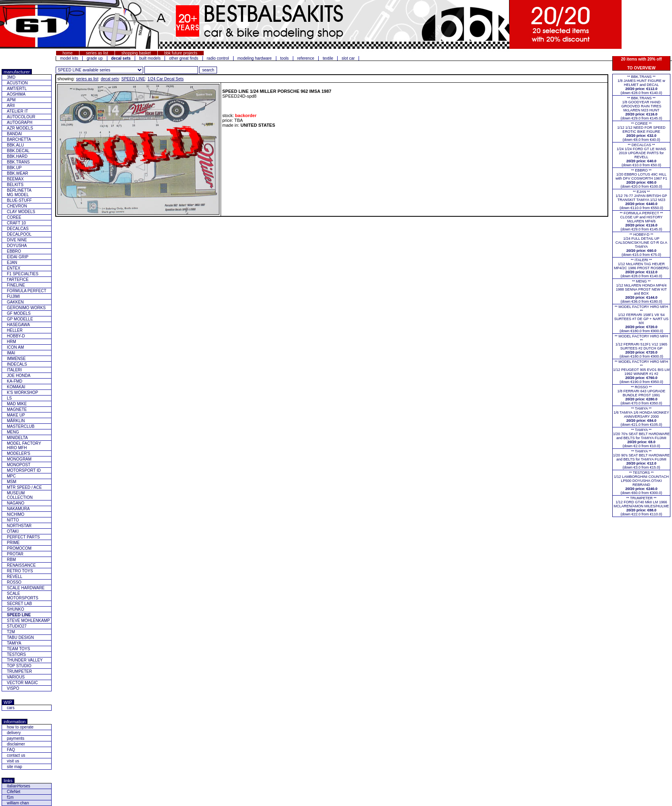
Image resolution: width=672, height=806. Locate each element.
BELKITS (15, 185)
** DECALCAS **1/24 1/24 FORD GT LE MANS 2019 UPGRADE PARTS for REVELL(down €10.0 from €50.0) (641, 155)
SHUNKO (16, 609)
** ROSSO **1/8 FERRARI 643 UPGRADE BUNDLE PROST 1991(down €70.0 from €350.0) (641, 395)
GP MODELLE (20, 319)
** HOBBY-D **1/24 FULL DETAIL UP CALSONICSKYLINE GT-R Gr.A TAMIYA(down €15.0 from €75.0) (642, 245)
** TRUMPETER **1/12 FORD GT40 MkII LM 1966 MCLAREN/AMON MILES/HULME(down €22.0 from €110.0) (641, 506)
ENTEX (14, 268)
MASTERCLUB (21, 426)
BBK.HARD (17, 156)
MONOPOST (19, 465)
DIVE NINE (17, 240)
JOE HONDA (19, 376)
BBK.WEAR (18, 173)
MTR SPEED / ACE (24, 487)
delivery (14, 733)
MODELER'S (19, 453)
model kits (69, 58)
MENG (13, 432)
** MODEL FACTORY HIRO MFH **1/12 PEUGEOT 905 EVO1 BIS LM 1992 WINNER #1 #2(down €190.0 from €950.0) (641, 372)
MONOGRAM (19, 459)
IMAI (11, 353)
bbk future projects (181, 53)
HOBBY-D (16, 336)
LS (9, 398)
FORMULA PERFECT (27, 291)
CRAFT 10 (16, 223)
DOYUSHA (17, 246)
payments (16, 738)
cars (11, 708)
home (68, 53)
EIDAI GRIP (18, 257)
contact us (16, 755)
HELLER (15, 330)
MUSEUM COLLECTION (20, 495)
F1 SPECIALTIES (23, 274)
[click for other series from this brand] (99, 70)
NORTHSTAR (19, 526)
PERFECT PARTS (23, 537)
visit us (13, 761)
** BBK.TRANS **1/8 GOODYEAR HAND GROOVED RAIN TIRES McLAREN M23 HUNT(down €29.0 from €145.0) (641, 108)
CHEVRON (17, 206)
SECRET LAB (19, 604)
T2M (11, 632)
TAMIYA (14, 643)
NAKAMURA (18, 509)
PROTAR (15, 554)
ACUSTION (17, 83)
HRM (11, 342)
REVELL (15, 577)
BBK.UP (14, 168)
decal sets (110, 79)
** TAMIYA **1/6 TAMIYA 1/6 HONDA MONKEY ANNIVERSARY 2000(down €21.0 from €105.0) (641, 417)
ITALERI (14, 370)
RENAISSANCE (21, 565)
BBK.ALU (15, 145)
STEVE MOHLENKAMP (28, 621)
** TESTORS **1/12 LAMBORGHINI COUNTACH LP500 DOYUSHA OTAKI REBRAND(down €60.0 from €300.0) (641, 483)
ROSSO (14, 582)
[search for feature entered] (208, 70)
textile (328, 58)
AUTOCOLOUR (21, 117)
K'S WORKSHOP (22, 393)
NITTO (13, 520)
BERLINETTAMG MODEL (19, 193)
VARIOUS (16, 677)
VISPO (13, 688)
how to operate (20, 727)
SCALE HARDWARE (26, 588)
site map (15, 767)
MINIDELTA (17, 438)
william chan (18, 803)
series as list (97, 53)
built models (150, 58)
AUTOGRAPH (20, 122)
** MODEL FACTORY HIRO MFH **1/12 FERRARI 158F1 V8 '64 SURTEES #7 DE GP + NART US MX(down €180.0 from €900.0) (642, 319)
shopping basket (136, 53)
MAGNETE (17, 409)
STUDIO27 (17, 626)
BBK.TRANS (18, 162)
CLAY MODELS (21, 212)
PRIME (13, 543)
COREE (14, 217)
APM (11, 100)
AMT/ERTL (17, 89)
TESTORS (16, 654)
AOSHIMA (16, 94)
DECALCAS (18, 229)
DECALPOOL (19, 234)
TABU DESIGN (20, 637)
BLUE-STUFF (19, 200)
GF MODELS (19, 313)
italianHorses (19, 786)
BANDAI (14, 134)
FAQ (11, 750)
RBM (11, 560)
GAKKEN (15, 302)
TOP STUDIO (19, 666)
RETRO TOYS (20, 571)
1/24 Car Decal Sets (166, 79)
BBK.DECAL (18, 151)
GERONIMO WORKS (26, 308)
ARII (11, 106)
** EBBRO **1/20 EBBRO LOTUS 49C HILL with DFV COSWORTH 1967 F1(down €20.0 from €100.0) (641, 178)
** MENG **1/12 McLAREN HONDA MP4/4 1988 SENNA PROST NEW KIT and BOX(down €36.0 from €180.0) (641, 291)
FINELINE (16, 285)
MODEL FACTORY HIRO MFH (24, 446)
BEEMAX (15, 179)
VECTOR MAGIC (22, 683)
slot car (348, 58)
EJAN (12, 263)
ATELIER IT (18, 111)
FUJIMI (13, 296)
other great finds (184, 58)
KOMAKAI (16, 387)
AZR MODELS (20, 128)
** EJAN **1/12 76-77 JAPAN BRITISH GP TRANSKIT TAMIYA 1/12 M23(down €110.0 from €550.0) (641, 200)
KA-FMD (15, 381)
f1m (10, 797)
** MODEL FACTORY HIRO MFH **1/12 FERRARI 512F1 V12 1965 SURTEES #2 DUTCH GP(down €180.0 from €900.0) (642, 346)
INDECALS (17, 364)
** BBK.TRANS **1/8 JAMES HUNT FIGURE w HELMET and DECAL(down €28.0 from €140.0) (641, 85)
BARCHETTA (19, 139)
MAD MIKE (17, 404)
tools (285, 58)
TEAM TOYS (18, 649)
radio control (218, 58)
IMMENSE (16, 359)
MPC (11, 476)
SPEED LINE (133, 79)
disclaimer (16, 744)
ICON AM (15, 347)
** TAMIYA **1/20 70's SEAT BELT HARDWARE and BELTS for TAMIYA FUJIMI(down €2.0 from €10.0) (641, 438)
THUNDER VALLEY (25, 660)
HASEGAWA (18, 325)
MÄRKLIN (16, 421)
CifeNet (14, 792)
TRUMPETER (19, 671)
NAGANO (16, 503)
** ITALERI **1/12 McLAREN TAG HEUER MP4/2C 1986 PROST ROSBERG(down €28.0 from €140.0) (641, 268)
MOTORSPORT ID (24, 470)
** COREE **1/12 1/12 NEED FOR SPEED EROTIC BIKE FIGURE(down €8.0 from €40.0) (641, 132)
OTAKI (13, 531)
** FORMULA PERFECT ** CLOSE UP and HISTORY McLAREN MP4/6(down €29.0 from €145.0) (642, 221)
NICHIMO (16, 514)
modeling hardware (255, 58)
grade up (95, 58)
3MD (11, 77)
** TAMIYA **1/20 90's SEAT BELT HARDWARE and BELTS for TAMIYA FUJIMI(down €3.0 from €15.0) (641, 459)
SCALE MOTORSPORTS (23, 596)
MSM (11, 482)
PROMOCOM (19, 548)
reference (306, 58)
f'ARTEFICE (18, 279)
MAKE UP (16, 415)
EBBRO (14, 251)
